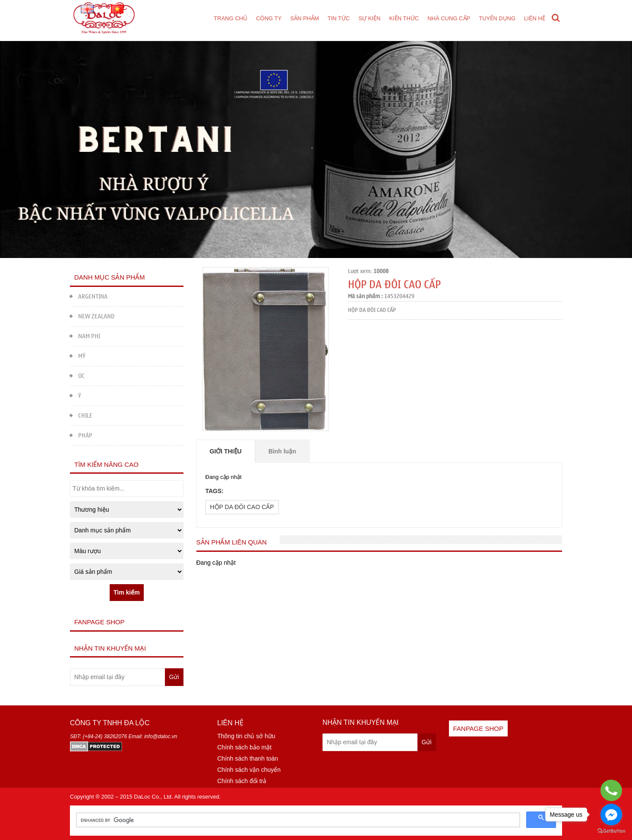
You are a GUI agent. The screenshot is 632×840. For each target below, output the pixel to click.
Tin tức (339, 18)
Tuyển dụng (497, 18)
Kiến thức (404, 18)
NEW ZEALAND (92, 316)
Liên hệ (535, 18)
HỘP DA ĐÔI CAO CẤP (242, 507)
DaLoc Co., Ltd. (153, 797)
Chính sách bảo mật (244, 747)
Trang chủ (231, 18)
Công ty (269, 18)
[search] (297, 820)
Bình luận (282, 451)
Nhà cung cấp (449, 18)
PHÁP (81, 435)
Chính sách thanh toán (248, 758)
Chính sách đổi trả (242, 781)
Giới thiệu (226, 451)
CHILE (81, 415)
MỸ (78, 355)
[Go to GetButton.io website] (611, 831)
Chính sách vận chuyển (249, 770)
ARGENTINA (89, 296)
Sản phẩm (305, 18)
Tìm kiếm (127, 592)
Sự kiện (369, 18)
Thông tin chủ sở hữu (246, 736)
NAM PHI (85, 335)
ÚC (77, 375)
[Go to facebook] (611, 815)
